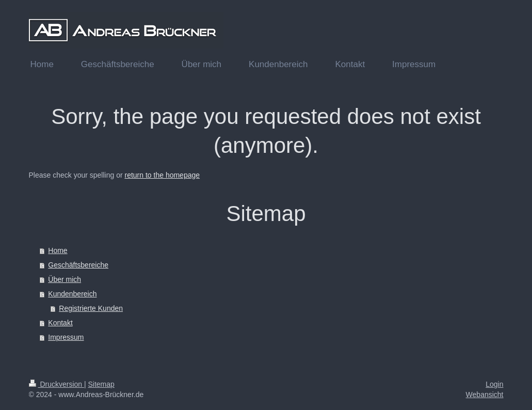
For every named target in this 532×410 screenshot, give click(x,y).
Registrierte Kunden (91, 308)
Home (58, 250)
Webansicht (485, 395)
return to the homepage (163, 175)
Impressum (66, 337)
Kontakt (60, 323)
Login (494, 384)
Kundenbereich (72, 294)
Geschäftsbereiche (78, 265)
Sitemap (101, 384)
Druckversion (57, 384)
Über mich (65, 279)
